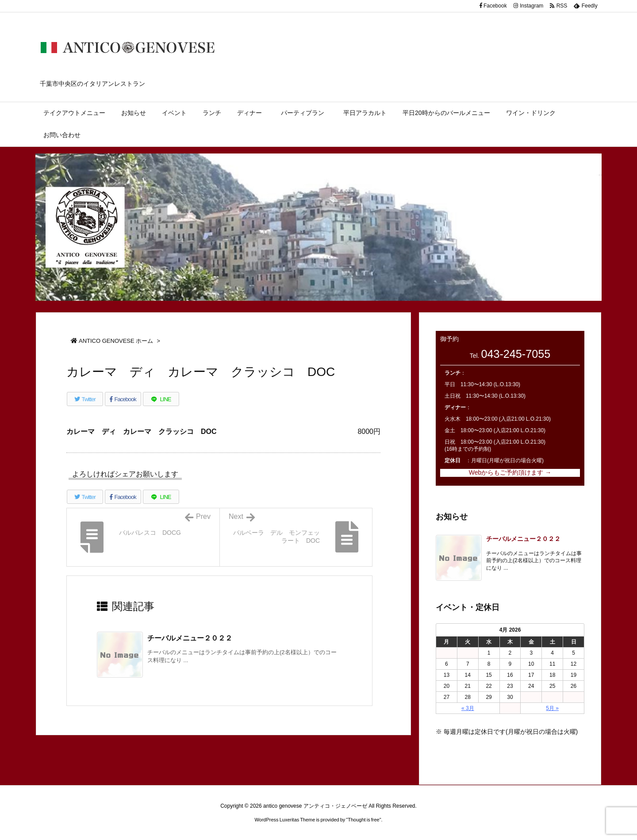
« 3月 (468, 708)
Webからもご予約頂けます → (510, 472)
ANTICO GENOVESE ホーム (116, 341)
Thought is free (363, 820)
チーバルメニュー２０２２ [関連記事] (190, 638)
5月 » (552, 708)
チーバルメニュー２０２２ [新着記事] (523, 539)
